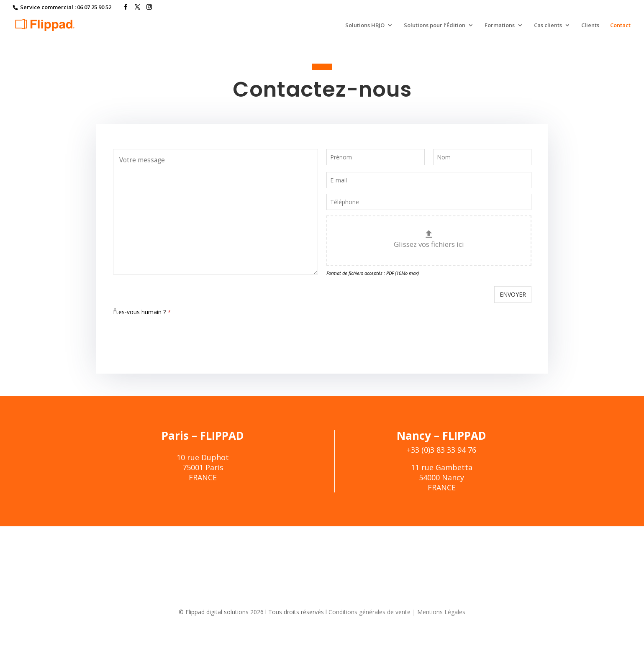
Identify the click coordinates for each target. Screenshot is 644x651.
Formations (500, 26)
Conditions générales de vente (360, 612)
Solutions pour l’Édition (435, 26)
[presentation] (177, 335)
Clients (590, 26)
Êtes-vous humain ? (142, 312)
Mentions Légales (421, 612)
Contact (620, 26)
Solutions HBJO (365, 26)
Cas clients (548, 26)
